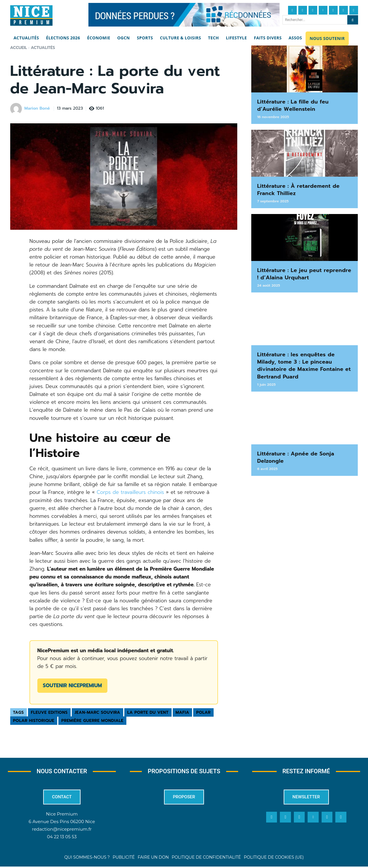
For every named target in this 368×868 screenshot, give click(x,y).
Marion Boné (37, 109)
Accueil (19, 48)
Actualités (43, 48)
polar (203, 712)
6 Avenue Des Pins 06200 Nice (62, 823)
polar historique (34, 721)
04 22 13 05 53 (62, 838)
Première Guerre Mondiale (92, 721)
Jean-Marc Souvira (97, 712)
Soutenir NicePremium (72, 685)
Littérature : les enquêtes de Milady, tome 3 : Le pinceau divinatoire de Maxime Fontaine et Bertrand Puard (304, 366)
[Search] (353, 20)
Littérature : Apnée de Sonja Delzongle (296, 457)
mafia (183, 712)
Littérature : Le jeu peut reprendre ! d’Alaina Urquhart (304, 274)
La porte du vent (148, 712)
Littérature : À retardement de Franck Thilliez (298, 190)
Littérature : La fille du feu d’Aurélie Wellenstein (293, 105)
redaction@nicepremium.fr (62, 831)
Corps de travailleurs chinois (130, 492)
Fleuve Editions (49, 712)
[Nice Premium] (31, 15)
